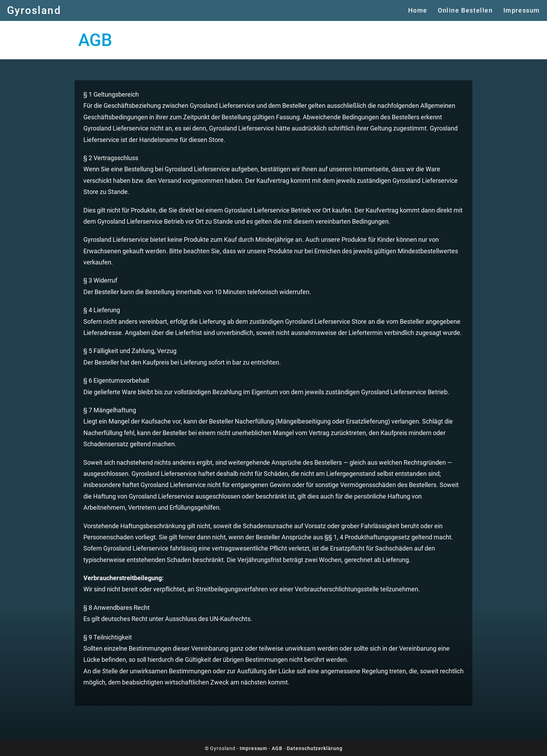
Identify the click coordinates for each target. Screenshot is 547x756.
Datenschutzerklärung (314, 748)
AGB (277, 748)
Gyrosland (34, 10)
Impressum (253, 748)
